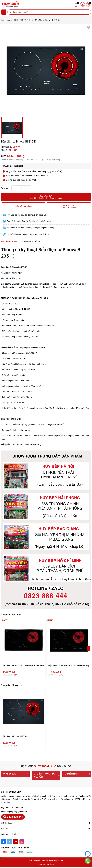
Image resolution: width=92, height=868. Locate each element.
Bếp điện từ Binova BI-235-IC (15, 736)
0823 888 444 (17, 808)
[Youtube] (16, 842)
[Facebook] (4, 842)
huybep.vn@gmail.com (17, 812)
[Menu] (4, 12)
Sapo (52, 864)
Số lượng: (5, 188)
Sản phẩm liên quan (11, 614)
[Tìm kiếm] (10, 12)
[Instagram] (22, 842)
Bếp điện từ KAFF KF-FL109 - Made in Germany (23, 665)
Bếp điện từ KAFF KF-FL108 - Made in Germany (69, 665)
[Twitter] (10, 842)
